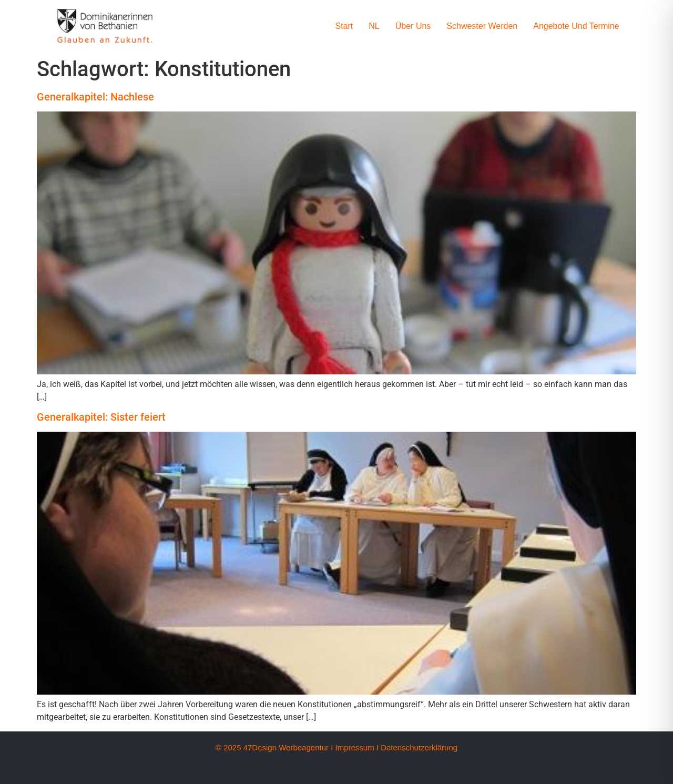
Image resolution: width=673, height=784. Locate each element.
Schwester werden (482, 26)
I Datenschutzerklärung (417, 747)
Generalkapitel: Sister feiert (101, 417)
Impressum (354, 747)
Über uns (413, 26)
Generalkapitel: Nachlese (95, 97)
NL (374, 26)
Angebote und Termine (576, 26)
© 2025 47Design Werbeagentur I (274, 747)
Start (344, 26)
